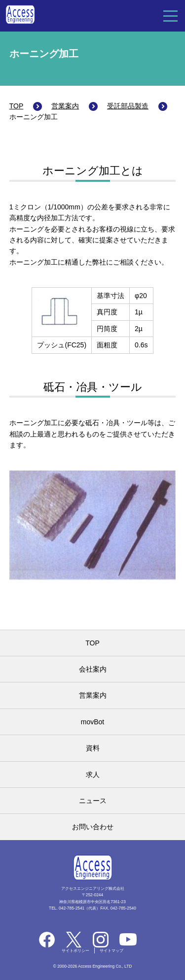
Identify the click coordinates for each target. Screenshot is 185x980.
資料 (93, 748)
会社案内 (93, 669)
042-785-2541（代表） (79, 908)
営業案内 (65, 106)
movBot (92, 722)
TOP (17, 106)
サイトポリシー (75, 950)
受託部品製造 (128, 106)
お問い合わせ (93, 827)
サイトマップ (111, 950)
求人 (93, 775)
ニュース (93, 801)
